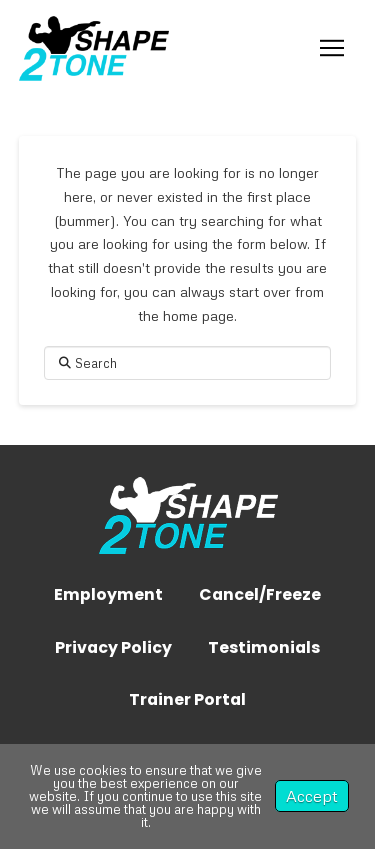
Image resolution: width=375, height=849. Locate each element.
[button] (332, 48)
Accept (312, 796)
